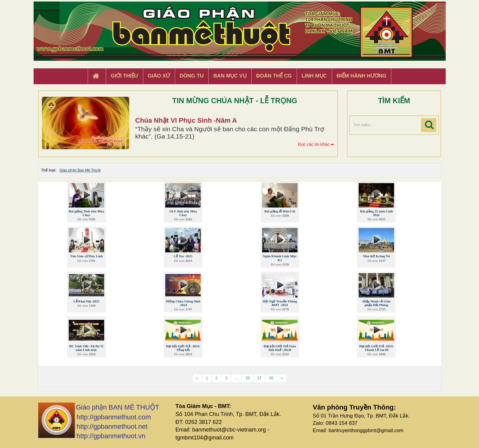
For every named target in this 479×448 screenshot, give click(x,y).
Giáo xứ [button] (159, 76)
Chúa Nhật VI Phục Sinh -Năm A (186, 120)
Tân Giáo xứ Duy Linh (86, 256)
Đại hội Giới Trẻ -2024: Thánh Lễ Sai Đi (376, 348)
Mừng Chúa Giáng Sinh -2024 (183, 303)
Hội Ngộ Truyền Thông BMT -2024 (280, 303)
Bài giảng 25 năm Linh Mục (377, 213)
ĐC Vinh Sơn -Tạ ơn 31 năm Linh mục (86, 348)
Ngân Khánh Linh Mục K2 (280, 258)
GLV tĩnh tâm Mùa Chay (183, 213)
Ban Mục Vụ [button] (230, 76)
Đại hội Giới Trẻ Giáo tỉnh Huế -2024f (280, 348)
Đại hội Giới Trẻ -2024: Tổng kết (183, 348)
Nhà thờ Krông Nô (377, 256)
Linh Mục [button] (314, 76)
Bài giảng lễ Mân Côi (280, 211)
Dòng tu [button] (192, 76)
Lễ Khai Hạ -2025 (86, 301)
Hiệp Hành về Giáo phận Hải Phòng (376, 303)
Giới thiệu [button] (124, 76)
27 (259, 378)
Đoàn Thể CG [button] (274, 76)
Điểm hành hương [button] (362, 76)
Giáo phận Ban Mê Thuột (80, 170)
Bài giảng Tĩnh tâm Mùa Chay (86, 213)
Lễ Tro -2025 (183, 256)
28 (271, 378)
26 (248, 378)
